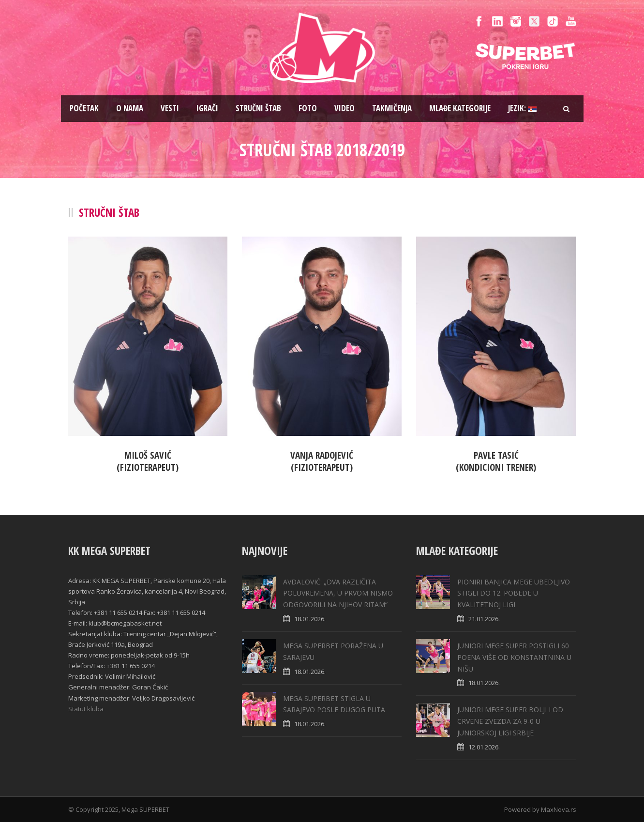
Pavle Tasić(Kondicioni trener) (496, 461)
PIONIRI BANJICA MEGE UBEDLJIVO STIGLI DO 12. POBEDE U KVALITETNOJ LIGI (514, 593)
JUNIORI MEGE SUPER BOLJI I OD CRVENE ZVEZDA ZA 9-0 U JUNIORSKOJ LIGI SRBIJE (510, 721)
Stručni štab (258, 108)
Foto (308, 108)
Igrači (207, 108)
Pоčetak (84, 108)
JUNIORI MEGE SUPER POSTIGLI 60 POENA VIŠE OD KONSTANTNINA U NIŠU (514, 657)
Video (344, 108)
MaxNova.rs (559, 809)
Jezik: (522, 108)
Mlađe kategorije (460, 108)
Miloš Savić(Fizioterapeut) (148, 461)
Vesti (170, 108)
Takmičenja (392, 108)
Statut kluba (86, 709)
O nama (130, 108)
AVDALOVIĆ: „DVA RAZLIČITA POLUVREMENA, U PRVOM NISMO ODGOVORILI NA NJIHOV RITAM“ (338, 593)
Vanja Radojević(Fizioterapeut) (322, 461)
